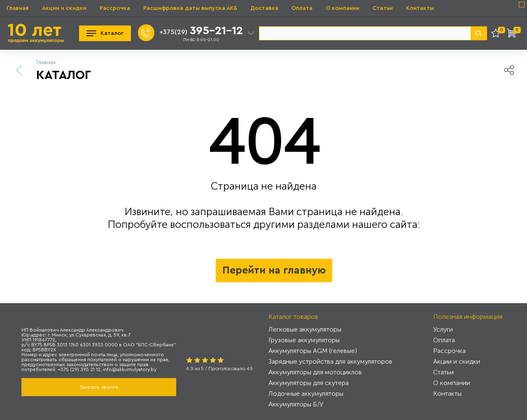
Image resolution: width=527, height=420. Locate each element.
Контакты (420, 8)
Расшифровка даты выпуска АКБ (190, 8)
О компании (343, 8)
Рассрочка (115, 8)
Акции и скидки (64, 8)
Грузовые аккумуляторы (304, 340)
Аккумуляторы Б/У (296, 404)
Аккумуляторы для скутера (309, 383)
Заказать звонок (99, 387)
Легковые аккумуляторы (305, 329)
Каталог (105, 33)
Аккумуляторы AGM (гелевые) (313, 351)
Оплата (302, 8)
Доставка (264, 8)
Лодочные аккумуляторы (306, 393)
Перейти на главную (274, 270)
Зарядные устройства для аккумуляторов (330, 361)
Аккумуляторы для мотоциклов (315, 372)
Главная (18, 8)
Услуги (443, 329)
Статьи (383, 8)
